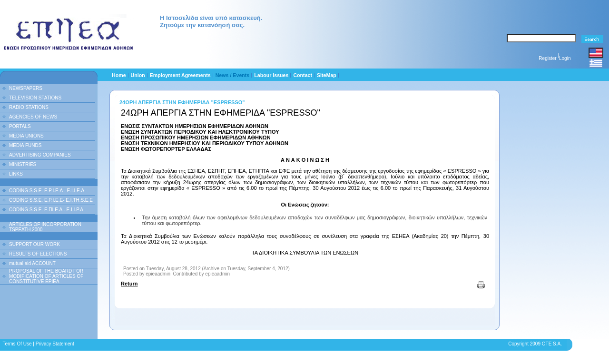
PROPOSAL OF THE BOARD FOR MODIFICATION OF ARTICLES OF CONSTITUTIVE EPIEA (46, 276)
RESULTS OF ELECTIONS (38, 254)
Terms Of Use (17, 344)
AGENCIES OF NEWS (33, 117)
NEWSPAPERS (26, 88)
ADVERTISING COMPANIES (40, 155)
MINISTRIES (23, 164)
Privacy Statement (55, 344)
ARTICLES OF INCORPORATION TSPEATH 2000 (45, 227)
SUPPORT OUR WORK (34, 244)
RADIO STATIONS (29, 107)
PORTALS (20, 126)
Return (129, 284)
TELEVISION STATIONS (35, 98)
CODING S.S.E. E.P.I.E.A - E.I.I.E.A (47, 191)
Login (565, 58)
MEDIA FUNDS (25, 145)
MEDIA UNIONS (26, 136)
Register (547, 58)
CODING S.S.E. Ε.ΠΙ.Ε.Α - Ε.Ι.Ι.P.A (46, 210)
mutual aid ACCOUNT (32, 263)
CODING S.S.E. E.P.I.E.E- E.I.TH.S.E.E (51, 200)
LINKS (16, 174)
